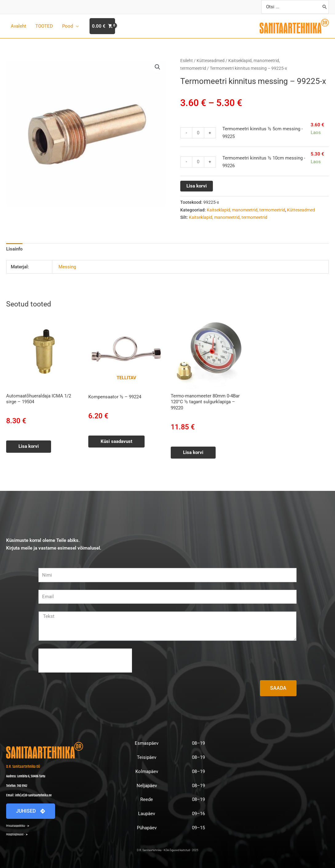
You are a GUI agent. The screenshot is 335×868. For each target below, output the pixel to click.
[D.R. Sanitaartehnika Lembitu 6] (277, 789)
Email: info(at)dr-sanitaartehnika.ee (29, 795)
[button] (158, 67)
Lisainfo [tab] (14, 249)
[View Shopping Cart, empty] (102, 26)
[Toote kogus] (198, 133)
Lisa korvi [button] (29, 446)
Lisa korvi (197, 186)
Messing (67, 267)
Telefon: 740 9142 (17, 786)
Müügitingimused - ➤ (17, 835)
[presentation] (85, 661)
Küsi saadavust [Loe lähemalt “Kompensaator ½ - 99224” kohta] (116, 441)
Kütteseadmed (211, 61)
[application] (76, 26)
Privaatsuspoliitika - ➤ (18, 826)
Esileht (187, 61)
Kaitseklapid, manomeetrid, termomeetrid (246, 210)
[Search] (325, 7)
